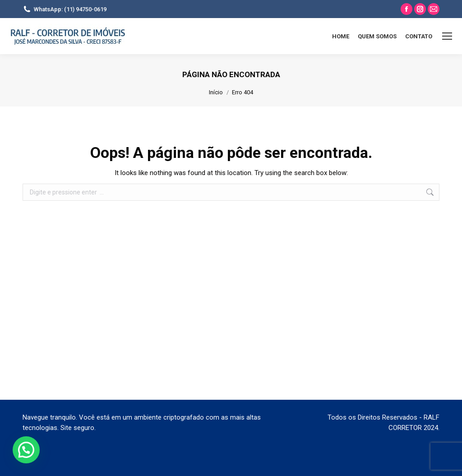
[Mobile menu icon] (447, 36)
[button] (26, 450)
